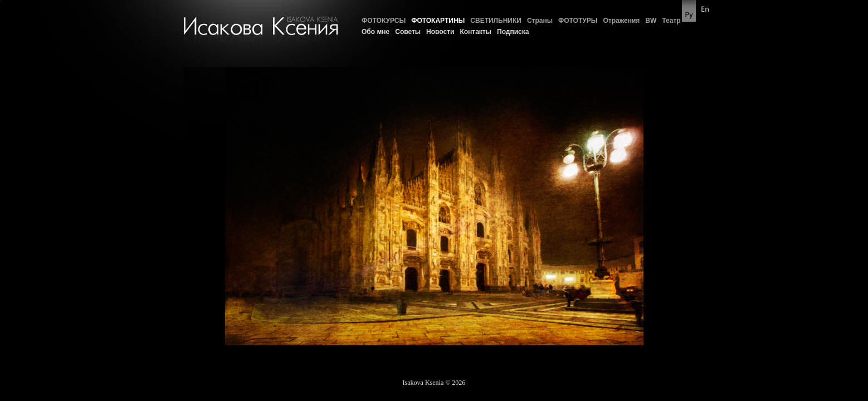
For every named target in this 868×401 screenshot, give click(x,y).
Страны (540, 21)
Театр (671, 21)
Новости (440, 32)
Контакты (476, 32)
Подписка (513, 32)
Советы (408, 32)
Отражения (621, 21)
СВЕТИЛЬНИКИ (496, 21)
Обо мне (376, 32)
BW (651, 21)
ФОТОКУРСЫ (384, 21)
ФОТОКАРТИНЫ (438, 21)
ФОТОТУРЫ (578, 21)
